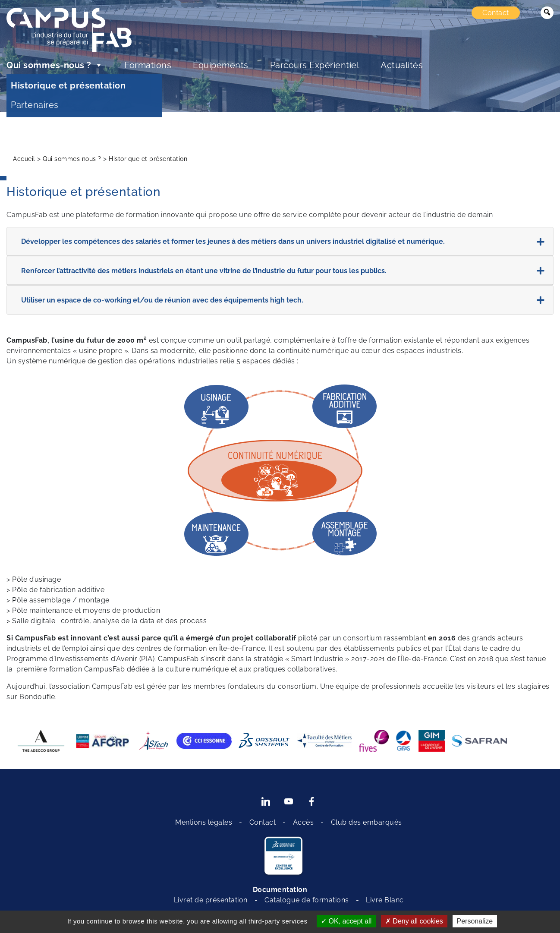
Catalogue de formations (307, 900)
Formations (148, 65)
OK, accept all (346, 921)
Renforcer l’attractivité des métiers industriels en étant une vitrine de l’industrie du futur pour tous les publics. (283, 271)
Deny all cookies (414, 921)
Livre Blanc (385, 900)
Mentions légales (204, 822)
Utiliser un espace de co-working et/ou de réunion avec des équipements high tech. (283, 300)
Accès (304, 822)
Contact (496, 13)
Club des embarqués (367, 822)
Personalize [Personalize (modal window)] (475, 921)
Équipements (221, 65)
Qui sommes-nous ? (55, 65)
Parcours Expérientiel (315, 65)
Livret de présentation (211, 900)
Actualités (402, 65)
